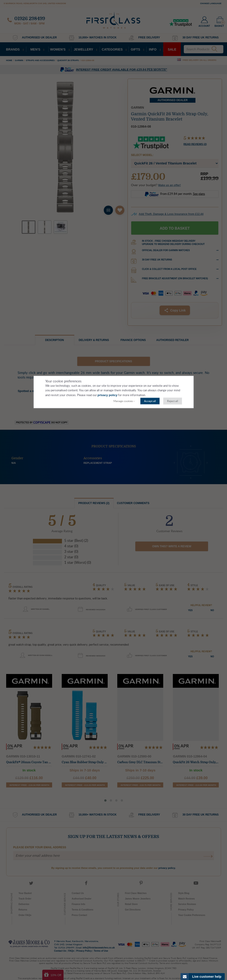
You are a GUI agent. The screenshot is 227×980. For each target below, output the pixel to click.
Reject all (173, 401)
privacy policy (108, 395)
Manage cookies (123, 401)
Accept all (150, 401)
